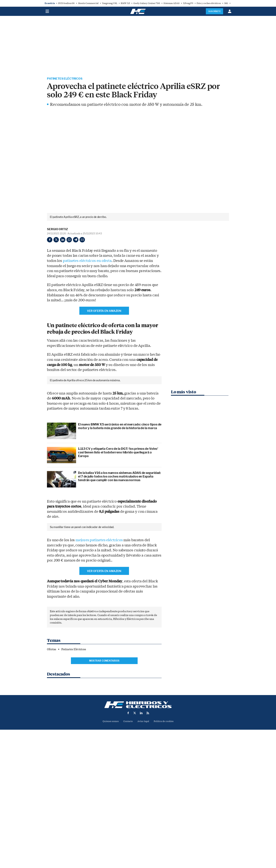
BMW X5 (125, 3)
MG (226, 3)
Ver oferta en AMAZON (104, 311)
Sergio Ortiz (57, 230)
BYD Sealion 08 (66, 3)
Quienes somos (109, 842)
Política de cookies (165, 842)
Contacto (128, 842)
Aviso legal (144, 842)
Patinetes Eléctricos (66, 79)
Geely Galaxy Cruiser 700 (147, 3)
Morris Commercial (88, 3)
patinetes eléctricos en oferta (87, 261)
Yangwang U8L (110, 3)
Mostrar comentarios (104, 790)
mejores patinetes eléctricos (99, 669)
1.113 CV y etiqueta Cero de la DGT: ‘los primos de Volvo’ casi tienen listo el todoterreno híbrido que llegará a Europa (118, 517)
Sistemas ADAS (172, 3)
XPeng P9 (188, 3)
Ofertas (52, 778)
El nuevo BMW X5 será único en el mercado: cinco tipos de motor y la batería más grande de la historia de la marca (120, 491)
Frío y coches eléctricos (209, 3)
